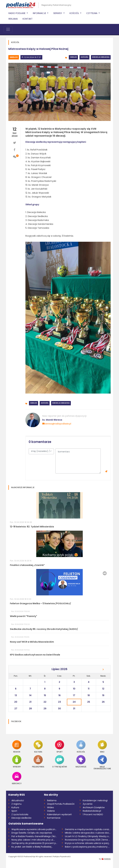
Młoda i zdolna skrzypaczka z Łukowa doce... (88, 833)
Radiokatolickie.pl (92, 811)
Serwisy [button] (58, 13)
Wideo (51, 807)
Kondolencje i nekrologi (95, 800)
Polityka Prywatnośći (62, 857)
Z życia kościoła (20, 814)
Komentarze (54, 818)
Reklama (13, 19)
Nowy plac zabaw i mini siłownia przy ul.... (33, 840)
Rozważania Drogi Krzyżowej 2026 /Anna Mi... (88, 840)
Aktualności (18, 800)
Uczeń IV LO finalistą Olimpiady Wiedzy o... (87, 836)
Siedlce (14, 57)
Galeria (51, 811)
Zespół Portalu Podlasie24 (61, 804)
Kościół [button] (75, 13)
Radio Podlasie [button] (17, 13)
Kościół (84, 57)
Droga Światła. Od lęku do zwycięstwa (32, 833)
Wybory (17, 761)
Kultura (38, 747)
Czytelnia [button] (92, 13)
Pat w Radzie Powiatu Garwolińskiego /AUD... (34, 836)
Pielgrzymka (38, 761)
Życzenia (88, 804)
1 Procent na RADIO (93, 814)
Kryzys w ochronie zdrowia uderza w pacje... (88, 843)
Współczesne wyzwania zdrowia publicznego (34, 829)
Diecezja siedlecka (101, 57)
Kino (102, 747)
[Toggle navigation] (8, 29)
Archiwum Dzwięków (94, 807)
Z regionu (17, 804)
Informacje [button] (40, 13)
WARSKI (107, 859)
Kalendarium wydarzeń (59, 814)
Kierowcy (17, 778)
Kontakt (28, 19)
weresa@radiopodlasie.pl (57, 424)
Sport (60, 747)
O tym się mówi (60, 761)
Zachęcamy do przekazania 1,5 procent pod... (34, 843)
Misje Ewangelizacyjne (102, 762)
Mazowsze (81, 761)
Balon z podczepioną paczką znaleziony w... (88, 847)
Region (17, 747)
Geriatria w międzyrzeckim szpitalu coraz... (88, 829)
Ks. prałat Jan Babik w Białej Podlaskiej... (32, 847)
